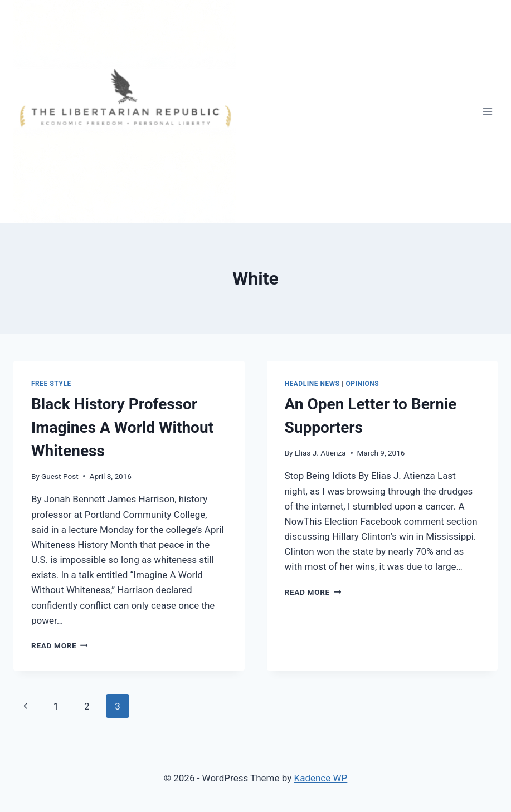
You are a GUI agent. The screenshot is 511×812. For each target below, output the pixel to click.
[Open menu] (487, 111)
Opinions (362, 384)
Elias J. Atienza (320, 453)
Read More (60, 645)
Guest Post (60, 476)
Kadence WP (320, 778)
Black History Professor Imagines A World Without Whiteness (122, 427)
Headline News (312, 384)
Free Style (51, 384)
